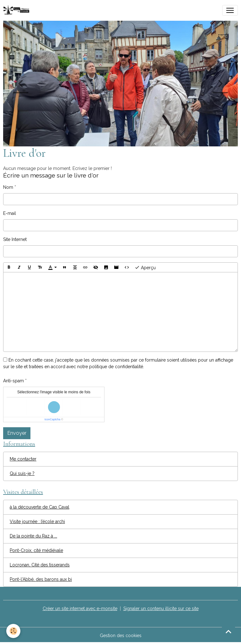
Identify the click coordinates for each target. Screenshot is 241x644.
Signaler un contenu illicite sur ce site (161, 609)
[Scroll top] (228, 631)
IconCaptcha (53, 419)
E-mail (10, 213)
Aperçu (145, 267)
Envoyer (17, 433)
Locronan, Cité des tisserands (40, 565)
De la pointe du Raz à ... (33, 536)
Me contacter (23, 459)
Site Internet (15, 239)
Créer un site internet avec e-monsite (80, 609)
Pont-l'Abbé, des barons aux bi (41, 579)
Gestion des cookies (121, 636)
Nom (8, 187)
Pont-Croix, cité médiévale (36, 550)
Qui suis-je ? (22, 473)
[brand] (17, 10)
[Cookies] (13, 631)
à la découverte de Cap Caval (40, 507)
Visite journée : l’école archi (37, 521)
